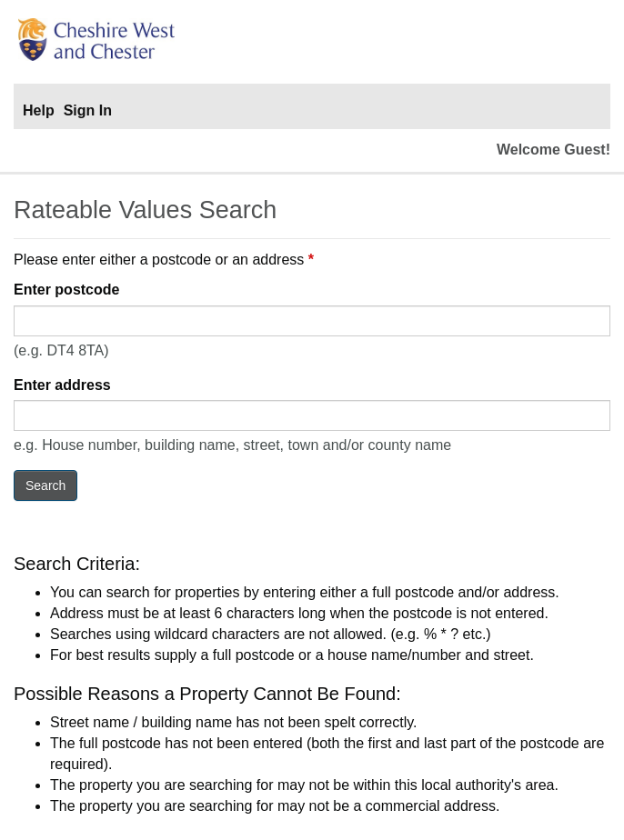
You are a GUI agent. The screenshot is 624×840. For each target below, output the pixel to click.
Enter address (62, 385)
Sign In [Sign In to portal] (88, 110)
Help (39, 110)
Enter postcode (66, 290)
